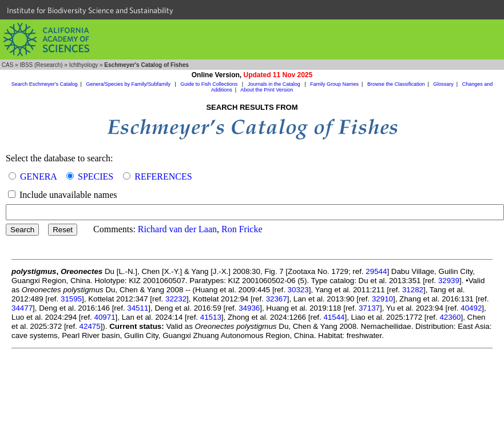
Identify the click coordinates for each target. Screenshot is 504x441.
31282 (413, 290)
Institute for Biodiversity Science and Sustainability (90, 10)
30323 (298, 290)
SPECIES (96, 176)
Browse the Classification (396, 84)
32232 (176, 299)
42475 (90, 326)
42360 (450, 317)
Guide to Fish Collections (210, 84)
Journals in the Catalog (275, 84)
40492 (471, 308)
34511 (138, 308)
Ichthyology (84, 65)
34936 (249, 308)
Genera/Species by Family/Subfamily (129, 84)
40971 (105, 317)
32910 (382, 299)
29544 (376, 271)
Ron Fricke (242, 229)
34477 (22, 308)
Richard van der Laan (177, 229)
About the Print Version (267, 90)
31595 (71, 299)
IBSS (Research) (41, 65)
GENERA (38, 176)
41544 (334, 317)
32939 (449, 281)
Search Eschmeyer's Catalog (45, 84)
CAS (8, 65)
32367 (277, 299)
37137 (369, 308)
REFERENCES (163, 176)
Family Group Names (334, 84)
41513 (211, 317)
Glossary (443, 84)
